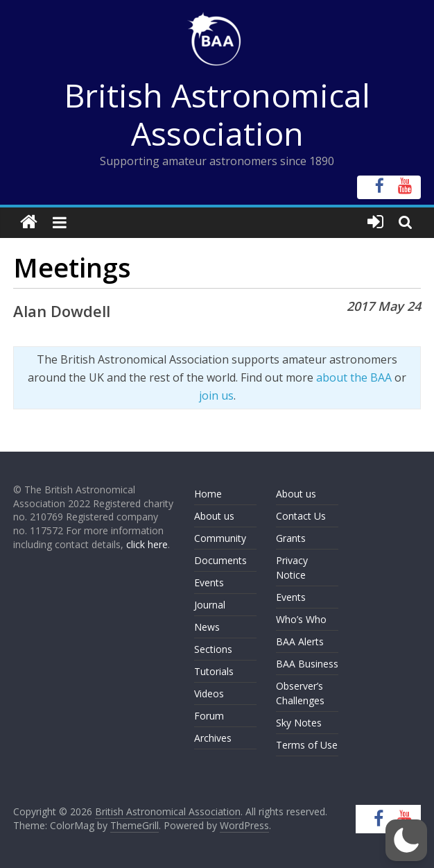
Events (209, 582)
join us (216, 395)
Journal (210, 605)
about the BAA (354, 377)
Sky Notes (299, 723)
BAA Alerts (300, 641)
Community (220, 538)
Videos (209, 693)
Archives (213, 738)
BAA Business (307, 664)
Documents (220, 560)
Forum (209, 716)
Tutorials (214, 671)
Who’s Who (301, 619)
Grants (291, 538)
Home (208, 494)
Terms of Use (307, 745)
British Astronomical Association (217, 114)
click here (147, 544)
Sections (213, 649)
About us (214, 516)
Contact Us (301, 516)
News (207, 627)
